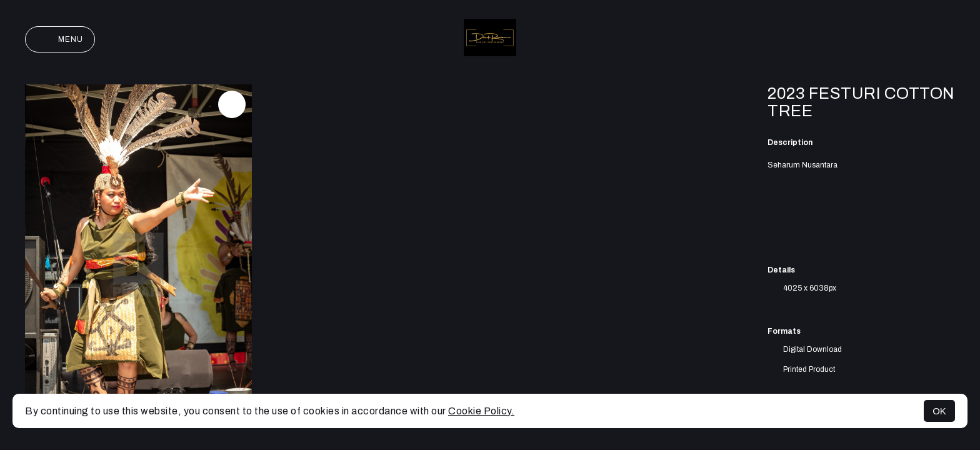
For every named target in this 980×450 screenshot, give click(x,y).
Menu (60, 39)
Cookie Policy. (481, 411)
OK (939, 411)
